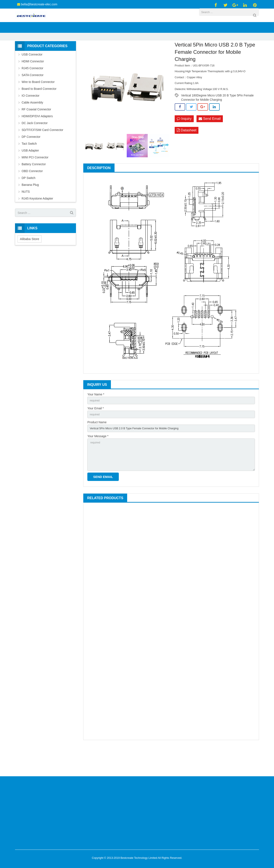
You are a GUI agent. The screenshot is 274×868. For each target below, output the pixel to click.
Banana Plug (30, 207)
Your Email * (96, 431)
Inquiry (184, 141)
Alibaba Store (30, 261)
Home (72, 52)
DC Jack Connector (35, 145)
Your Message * (98, 461)
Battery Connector (34, 186)
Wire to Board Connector (38, 104)
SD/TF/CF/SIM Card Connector (42, 152)
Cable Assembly (32, 125)
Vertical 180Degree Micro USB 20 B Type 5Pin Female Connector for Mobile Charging (217, 118)
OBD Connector (32, 193)
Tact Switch (29, 166)
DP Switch (28, 200)
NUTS (26, 214)
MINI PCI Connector (35, 180)
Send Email (210, 141)
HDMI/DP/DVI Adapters (37, 138)
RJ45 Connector (32, 90)
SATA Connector (33, 97)
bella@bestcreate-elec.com (39, 4)
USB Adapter (30, 173)
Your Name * (96, 417)
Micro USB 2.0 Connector (135, 52)
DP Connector (31, 159)
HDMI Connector (33, 84)
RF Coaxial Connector (36, 132)
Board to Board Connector (39, 111)
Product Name (97, 446)
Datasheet (187, 153)
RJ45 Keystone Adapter (37, 221)
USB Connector (106, 52)
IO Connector (31, 118)
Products (86, 52)
